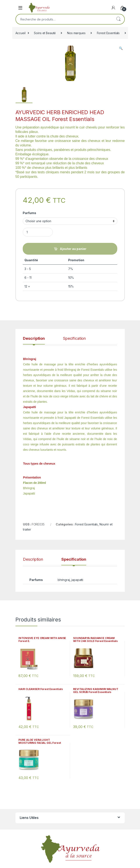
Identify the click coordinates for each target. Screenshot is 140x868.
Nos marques (76, 33)
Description (34, 339)
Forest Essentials (108, 33)
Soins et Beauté (45, 33)
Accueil (20, 33)
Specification (74, 339)
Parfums (29, 213)
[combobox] (64, 19)
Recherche (118, 19)
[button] (121, 48)
